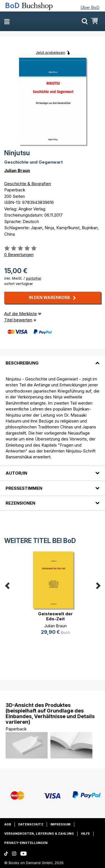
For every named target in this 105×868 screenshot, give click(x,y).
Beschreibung (22, 363)
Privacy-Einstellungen (26, 843)
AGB (8, 824)
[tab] (53, 359)
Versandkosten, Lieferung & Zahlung (39, 834)
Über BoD (90, 7)
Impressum (60, 824)
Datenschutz (31, 824)
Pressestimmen (24, 488)
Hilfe (85, 834)
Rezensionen (20, 503)
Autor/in (16, 473)
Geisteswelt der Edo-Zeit (55, 616)
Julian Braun (17, 170)
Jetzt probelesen (51, 52)
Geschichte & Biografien (28, 184)
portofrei (34, 278)
